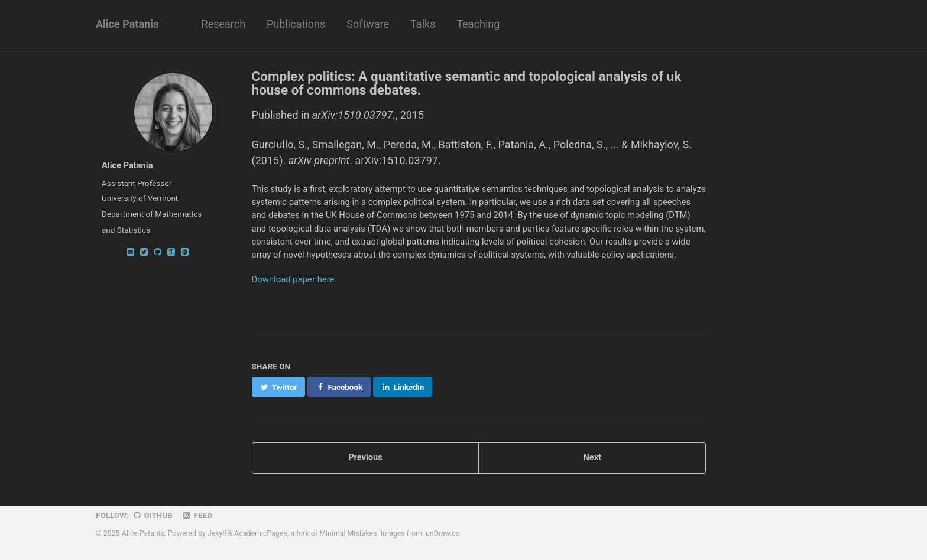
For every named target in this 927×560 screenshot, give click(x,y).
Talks (423, 24)
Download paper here (293, 279)
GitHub (152, 515)
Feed (197, 515)
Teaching (478, 24)
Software (368, 24)
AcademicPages (260, 533)
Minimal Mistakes (348, 533)
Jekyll (217, 533)
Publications (296, 24)
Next (592, 457)
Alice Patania (127, 24)
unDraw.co (443, 533)
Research (224, 24)
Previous (365, 457)
